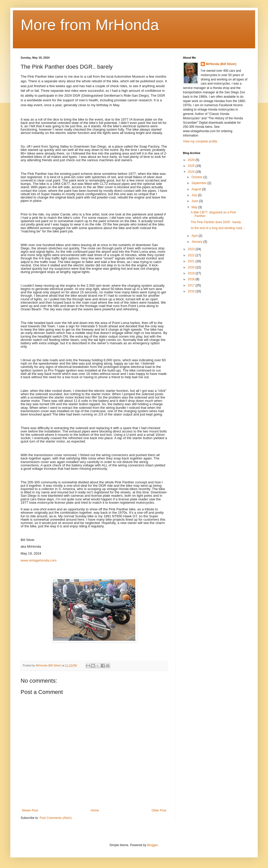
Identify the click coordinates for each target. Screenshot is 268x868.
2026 (192, 160)
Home (95, 810)
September (199, 183)
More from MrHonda (90, 25)
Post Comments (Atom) (56, 818)
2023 (192, 249)
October (197, 177)
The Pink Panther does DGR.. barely (216, 222)
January (197, 242)
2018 (192, 279)
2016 (192, 291)
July (195, 195)
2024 (192, 172)
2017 (192, 285)
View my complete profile (200, 141)
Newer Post (30, 810)
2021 (192, 261)
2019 (192, 273)
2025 (192, 166)
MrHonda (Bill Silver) (221, 64)
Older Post (159, 810)
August (197, 189)
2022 (192, 255)
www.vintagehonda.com (39, 560)
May (195, 207)
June (195, 201)
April (195, 236)
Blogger (152, 845)
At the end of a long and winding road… (218, 228)
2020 (192, 267)
